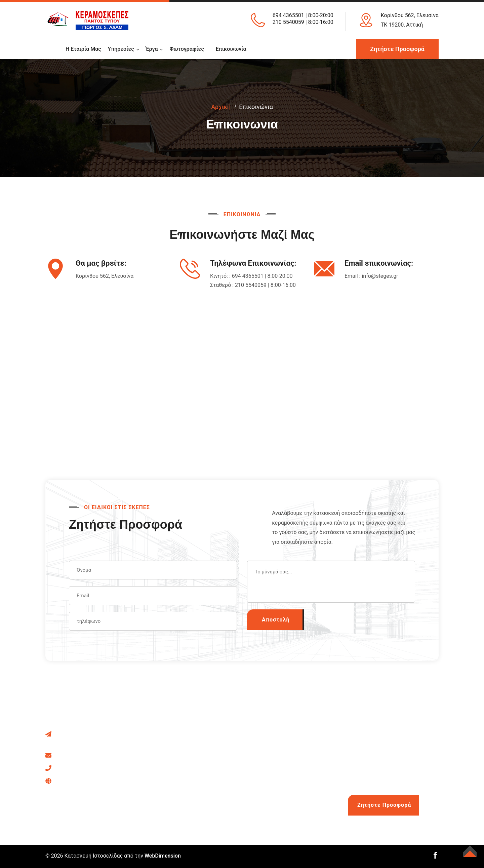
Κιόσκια (164, 759)
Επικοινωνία (231, 49)
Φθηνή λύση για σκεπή (283, 810)
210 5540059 (96, 768)
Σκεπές (164, 733)
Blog (261, 797)
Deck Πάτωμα (273, 746)
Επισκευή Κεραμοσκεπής (185, 784)
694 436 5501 (92, 780)
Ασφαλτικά (168, 772)
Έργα (152, 49)
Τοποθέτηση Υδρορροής (285, 759)
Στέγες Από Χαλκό (278, 733)
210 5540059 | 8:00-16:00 (303, 22)
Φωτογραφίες (187, 49)
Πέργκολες (169, 746)
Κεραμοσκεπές (173, 810)
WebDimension (163, 856)
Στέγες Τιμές (272, 772)
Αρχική (221, 107)
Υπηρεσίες (121, 49)
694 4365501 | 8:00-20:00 (303, 15)
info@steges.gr (380, 276)
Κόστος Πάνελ (273, 784)
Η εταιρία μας (83, 49)
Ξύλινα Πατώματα (177, 797)
